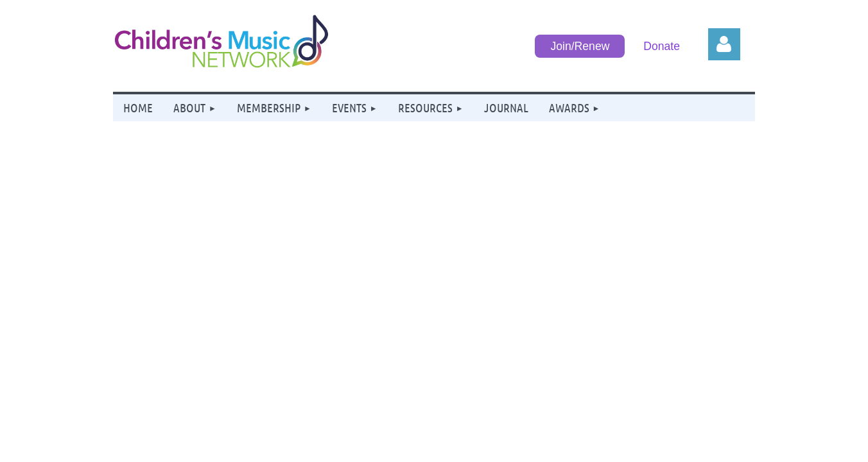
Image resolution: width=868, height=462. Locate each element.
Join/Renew (580, 46)
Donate (662, 46)
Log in (724, 44)
